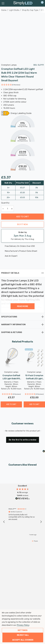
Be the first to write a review (23, 440)
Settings (23, 630)
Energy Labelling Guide (21, 113)
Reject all (23, 635)
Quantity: (5, 203)
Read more (23, 306)
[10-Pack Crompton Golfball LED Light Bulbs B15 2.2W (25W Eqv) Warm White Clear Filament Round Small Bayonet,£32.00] (34, 358)
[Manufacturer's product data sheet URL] (20, 251)
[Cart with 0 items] (41, 3)
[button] (11, 85)
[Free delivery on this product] (20, 246)
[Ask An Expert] (20, 256)
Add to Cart (22, 217)
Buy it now (22, 224)
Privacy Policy (23, 625)
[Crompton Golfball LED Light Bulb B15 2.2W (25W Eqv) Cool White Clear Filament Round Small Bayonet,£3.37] (11, 358)
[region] (22, 522)
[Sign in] (36, 3)
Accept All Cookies (23, 640)
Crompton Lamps (9, 65)
